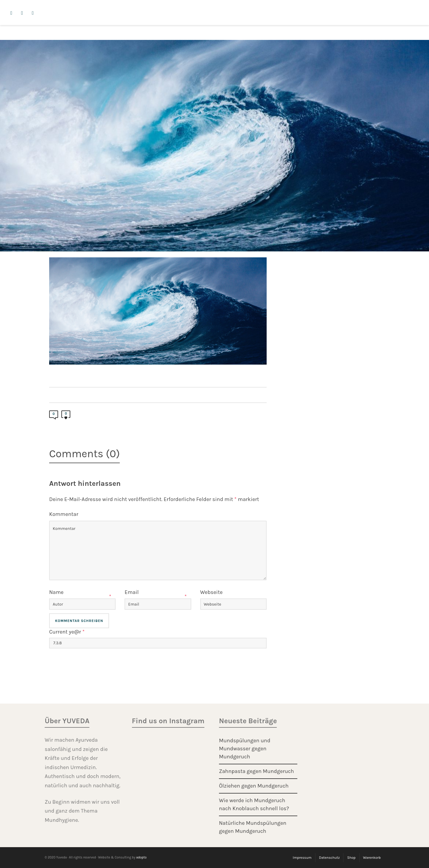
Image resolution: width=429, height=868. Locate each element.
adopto (141, 857)
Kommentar (64, 514)
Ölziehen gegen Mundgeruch (254, 786)
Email (132, 592)
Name (56, 592)
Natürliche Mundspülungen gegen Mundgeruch (253, 827)
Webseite (212, 592)
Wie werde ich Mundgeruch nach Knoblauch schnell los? (254, 804)
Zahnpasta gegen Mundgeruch (257, 771)
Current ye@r (67, 632)
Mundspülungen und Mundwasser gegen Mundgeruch (245, 749)
